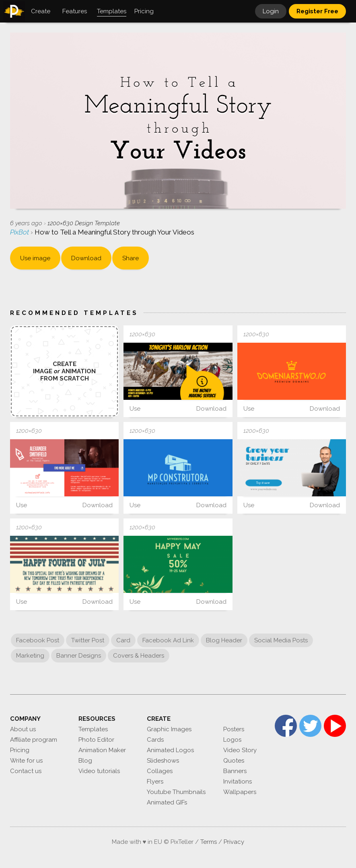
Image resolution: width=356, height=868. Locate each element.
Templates (93, 729)
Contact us (26, 771)
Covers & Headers (139, 656)
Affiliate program (34, 740)
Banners (235, 771)
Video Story (240, 750)
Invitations (238, 782)
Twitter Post (88, 640)
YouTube (335, 726)
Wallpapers (240, 792)
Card (123, 640)
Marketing (30, 656)
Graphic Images (169, 729)
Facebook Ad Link (168, 640)
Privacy (234, 842)
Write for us (26, 761)
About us (23, 729)
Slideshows (163, 761)
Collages (160, 771)
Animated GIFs (167, 802)
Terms (209, 842)
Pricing (20, 750)
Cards (155, 740)
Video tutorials (99, 771)
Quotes (234, 761)
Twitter (310, 726)
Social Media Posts (281, 640)
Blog (85, 761)
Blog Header (224, 640)
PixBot (20, 232)
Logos (232, 740)
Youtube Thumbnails (176, 792)
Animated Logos (170, 750)
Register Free (317, 11)
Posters (234, 729)
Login (271, 11)
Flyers (155, 782)
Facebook (286, 726)
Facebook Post (38, 640)
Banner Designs (79, 656)
